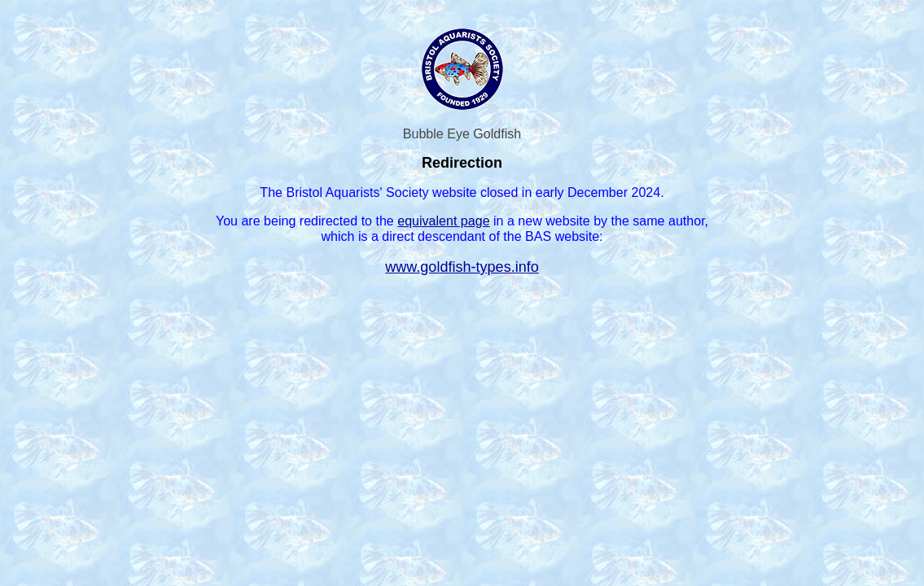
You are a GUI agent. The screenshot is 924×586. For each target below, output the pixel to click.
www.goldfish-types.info (462, 267)
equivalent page (443, 221)
